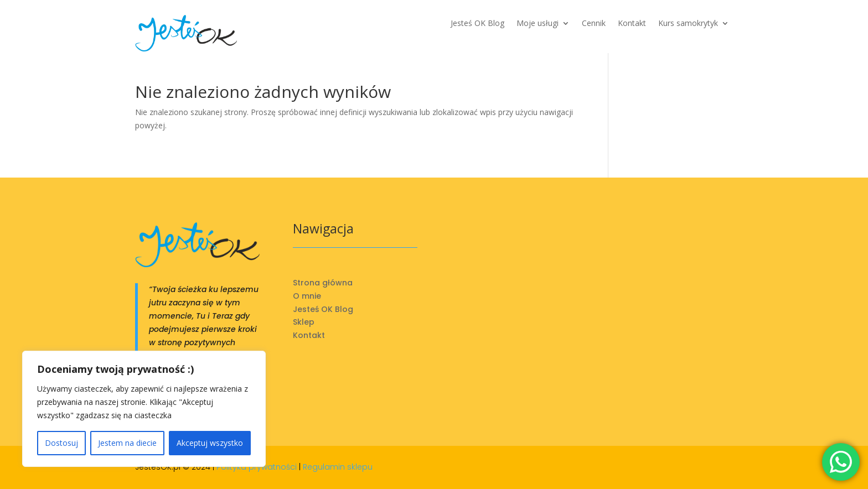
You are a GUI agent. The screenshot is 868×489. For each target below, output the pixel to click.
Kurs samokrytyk (688, 24)
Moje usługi (538, 24)
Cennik (594, 24)
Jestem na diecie (127, 443)
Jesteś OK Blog (477, 24)
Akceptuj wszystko (210, 443)
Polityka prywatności (257, 467)
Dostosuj (61, 443)
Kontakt (632, 24)
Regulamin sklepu (338, 467)
